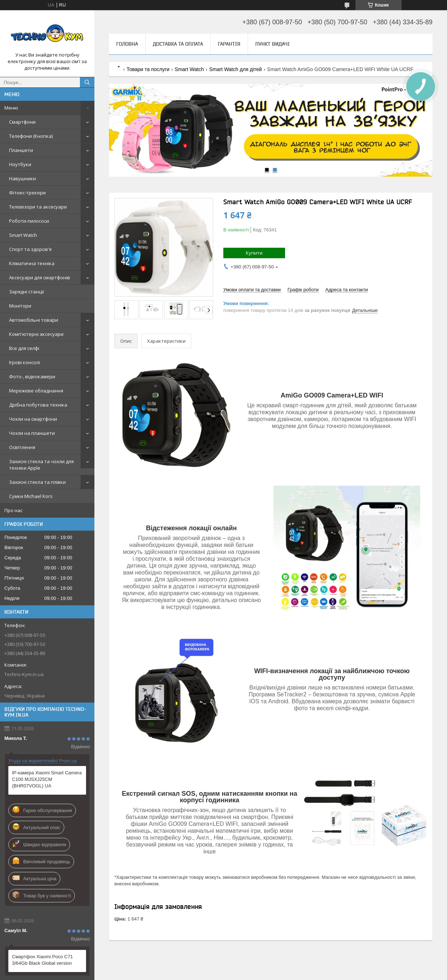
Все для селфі (24, 348)
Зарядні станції (27, 292)
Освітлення (22, 447)
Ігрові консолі (25, 362)
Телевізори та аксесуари (38, 207)
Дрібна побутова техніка (38, 405)
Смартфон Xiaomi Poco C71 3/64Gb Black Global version (42, 960)
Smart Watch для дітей (235, 69)
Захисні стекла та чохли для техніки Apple (41, 465)
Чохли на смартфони (33, 419)
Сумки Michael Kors (31, 496)
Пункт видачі (273, 44)
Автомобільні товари (34, 320)
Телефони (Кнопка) (31, 136)
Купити (254, 253)
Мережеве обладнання (36, 391)
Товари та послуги (148, 69)
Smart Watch (23, 235)
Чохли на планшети (32, 433)
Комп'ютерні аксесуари (36, 334)
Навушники (23, 178)
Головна (127, 44)
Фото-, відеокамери (32, 376)
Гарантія (229, 44)
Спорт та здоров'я (30, 249)
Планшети (21, 150)
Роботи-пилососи (29, 221)
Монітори (20, 306)
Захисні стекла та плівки (37, 482)
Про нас (13, 510)
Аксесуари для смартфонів (40, 277)
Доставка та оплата (178, 44)
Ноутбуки (20, 164)
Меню (11, 108)
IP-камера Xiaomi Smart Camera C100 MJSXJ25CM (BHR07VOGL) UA (47, 779)
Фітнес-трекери (27, 193)
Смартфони (22, 122)
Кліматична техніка (32, 263)
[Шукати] (87, 82)
